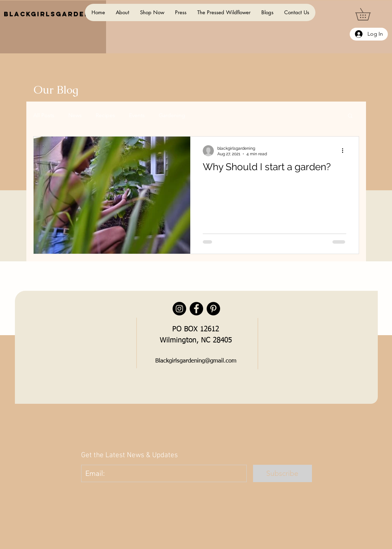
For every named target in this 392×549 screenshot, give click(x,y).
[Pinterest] (213, 309)
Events (137, 115)
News (75, 115)
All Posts (44, 115)
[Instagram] (179, 309)
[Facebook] (196, 309)
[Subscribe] (282, 473)
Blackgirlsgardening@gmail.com (196, 361)
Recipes (105, 115)
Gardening (172, 115)
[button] (369, 14)
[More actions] (345, 151)
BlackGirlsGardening (55, 14)
